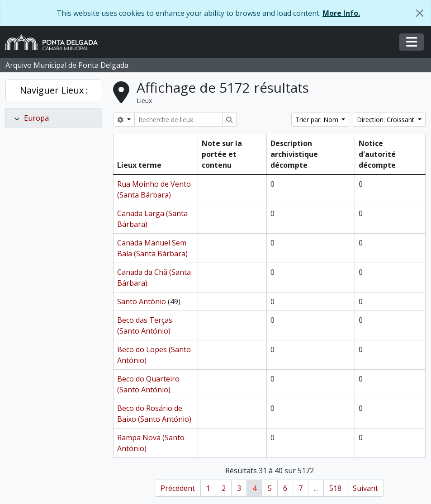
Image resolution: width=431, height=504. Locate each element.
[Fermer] (420, 13)
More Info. (341, 13)
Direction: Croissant (386, 120)
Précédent (178, 488)
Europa (36, 118)
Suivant (365, 488)
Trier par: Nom (318, 120)
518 (335, 488)
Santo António (142, 301)
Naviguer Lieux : (54, 90)
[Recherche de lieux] (178, 120)
